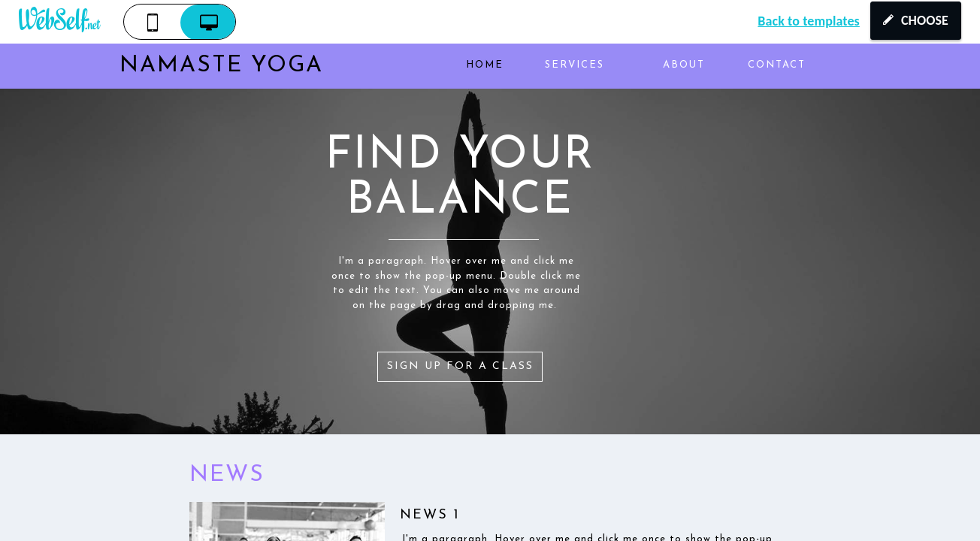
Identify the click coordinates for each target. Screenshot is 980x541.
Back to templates (809, 21)
